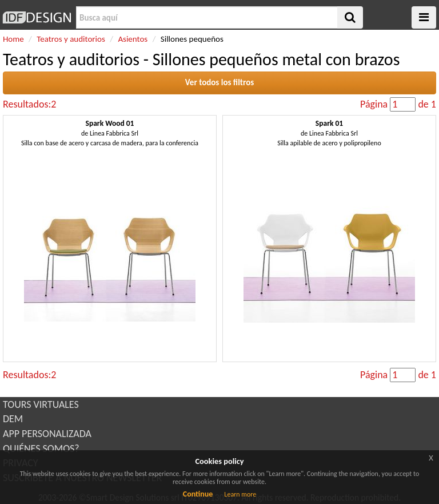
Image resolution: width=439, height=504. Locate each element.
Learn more (240, 494)
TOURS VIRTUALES (41, 404)
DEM (13, 419)
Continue (198, 494)
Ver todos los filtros (220, 82)
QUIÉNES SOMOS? (41, 449)
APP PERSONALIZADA (47, 434)
